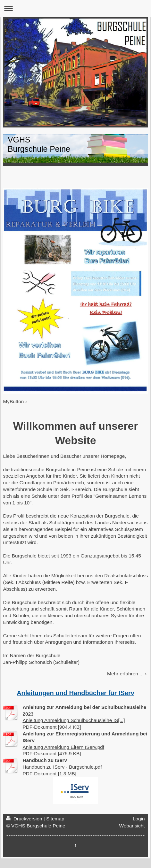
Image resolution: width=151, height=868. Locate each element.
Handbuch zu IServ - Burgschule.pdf (62, 767)
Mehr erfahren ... (125, 674)
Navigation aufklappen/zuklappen (75, 8)
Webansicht (132, 826)
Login (139, 819)
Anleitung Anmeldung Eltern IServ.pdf (63, 747)
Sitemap (55, 819)
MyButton (13, 401)
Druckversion (25, 819)
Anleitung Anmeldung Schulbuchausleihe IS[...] (74, 720)
